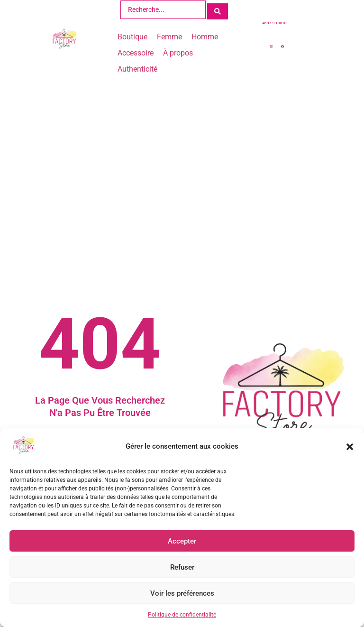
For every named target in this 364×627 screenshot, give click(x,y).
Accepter (182, 541)
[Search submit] (218, 9)
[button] (350, 447)
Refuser (182, 567)
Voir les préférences (182, 593)
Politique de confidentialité (182, 615)
